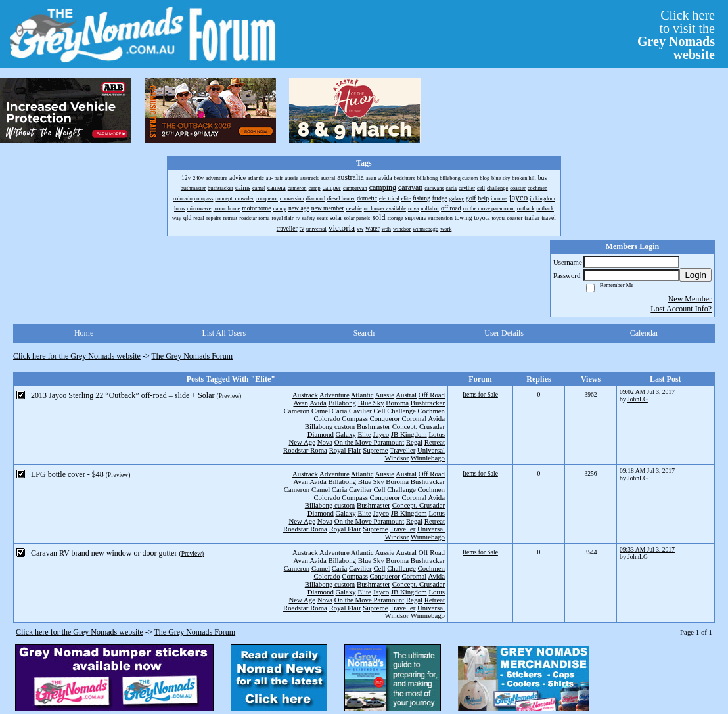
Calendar (644, 333)
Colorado (327, 418)
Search (364, 333)
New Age (302, 442)
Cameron (297, 411)
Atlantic (362, 395)
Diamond (321, 434)
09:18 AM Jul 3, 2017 (647, 471)
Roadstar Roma (305, 450)
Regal (414, 442)
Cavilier (360, 411)
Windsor (397, 458)
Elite (364, 434)
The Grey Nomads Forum (193, 356)
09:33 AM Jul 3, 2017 (647, 549)
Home (84, 333)
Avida (318, 403)
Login (695, 275)
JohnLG (638, 399)
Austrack (305, 395)
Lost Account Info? (681, 309)
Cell (379, 411)
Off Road (432, 395)
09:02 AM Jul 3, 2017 (647, 392)
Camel (321, 411)
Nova (325, 442)
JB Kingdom (409, 434)
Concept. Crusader (419, 426)
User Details (504, 333)
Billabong (342, 403)
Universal (431, 450)
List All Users (224, 333)
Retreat (435, 442)
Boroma (397, 403)
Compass (355, 418)
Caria (339, 411)
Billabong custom (330, 426)
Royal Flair (345, 450)
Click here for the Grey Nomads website (77, 356)
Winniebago (428, 458)
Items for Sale (480, 394)
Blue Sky (371, 403)
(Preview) (229, 396)
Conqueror (385, 418)
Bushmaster (374, 426)
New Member (690, 299)
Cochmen (431, 411)
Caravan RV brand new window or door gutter (104, 553)
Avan (301, 403)
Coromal (415, 418)
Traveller (402, 450)
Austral (406, 395)
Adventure (334, 395)
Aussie (385, 395)
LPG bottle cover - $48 (67, 474)
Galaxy (346, 434)
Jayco (381, 434)
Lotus (437, 434)
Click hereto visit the (676, 35)
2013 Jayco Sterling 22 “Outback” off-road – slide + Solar (123, 395)
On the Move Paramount (369, 442)
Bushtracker (428, 403)
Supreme (375, 450)
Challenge (401, 411)
